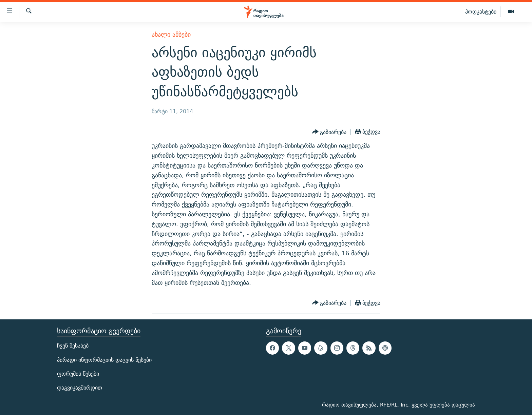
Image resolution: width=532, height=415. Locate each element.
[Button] (329, 132)
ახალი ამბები (171, 34)
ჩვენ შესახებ (73, 346)
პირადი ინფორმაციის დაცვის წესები (104, 360)
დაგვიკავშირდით (80, 388)
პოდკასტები (481, 12)
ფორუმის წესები (78, 374)
